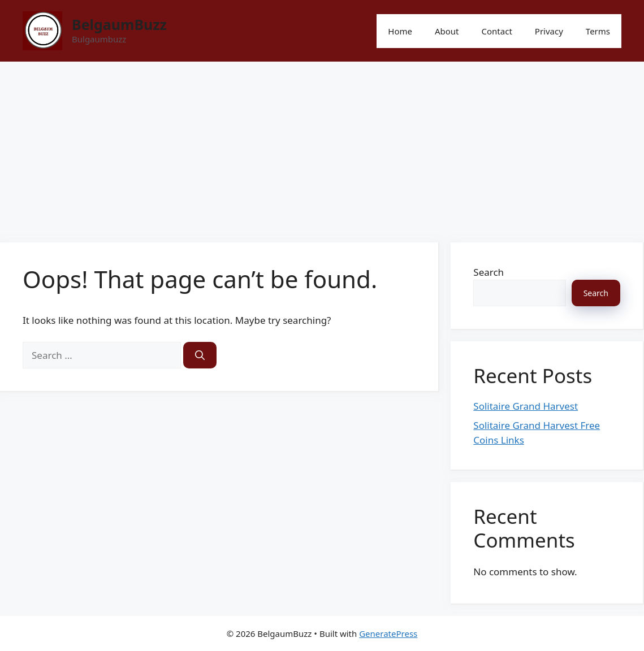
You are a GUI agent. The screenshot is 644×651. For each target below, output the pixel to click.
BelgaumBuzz (119, 24)
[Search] (200, 355)
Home (400, 31)
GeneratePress (388, 633)
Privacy (549, 31)
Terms (598, 31)
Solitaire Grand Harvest (526, 406)
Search (489, 272)
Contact (497, 31)
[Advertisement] (322, 146)
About (447, 31)
